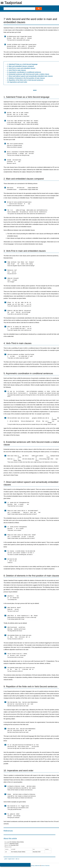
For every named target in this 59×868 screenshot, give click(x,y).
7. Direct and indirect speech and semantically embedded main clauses (30, 76)
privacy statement (35, 866)
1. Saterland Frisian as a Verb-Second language (22, 64)
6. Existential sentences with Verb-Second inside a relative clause (28, 74)
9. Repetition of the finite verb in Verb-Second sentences (25, 80)
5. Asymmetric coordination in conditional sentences (24, 72)
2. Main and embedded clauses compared (21, 66)
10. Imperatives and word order (17, 82)
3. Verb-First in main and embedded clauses (21, 68)
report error (11, 859)
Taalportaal (13, 3)
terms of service (45, 866)
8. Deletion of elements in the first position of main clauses (26, 78)
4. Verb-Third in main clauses (17, 70)
